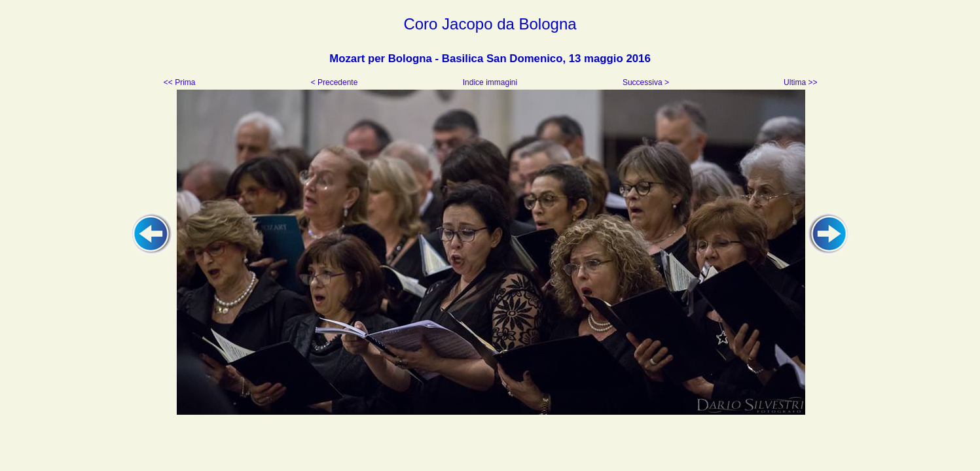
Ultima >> (800, 82)
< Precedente (336, 82)
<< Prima (181, 82)
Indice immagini (490, 82)
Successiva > (645, 82)
